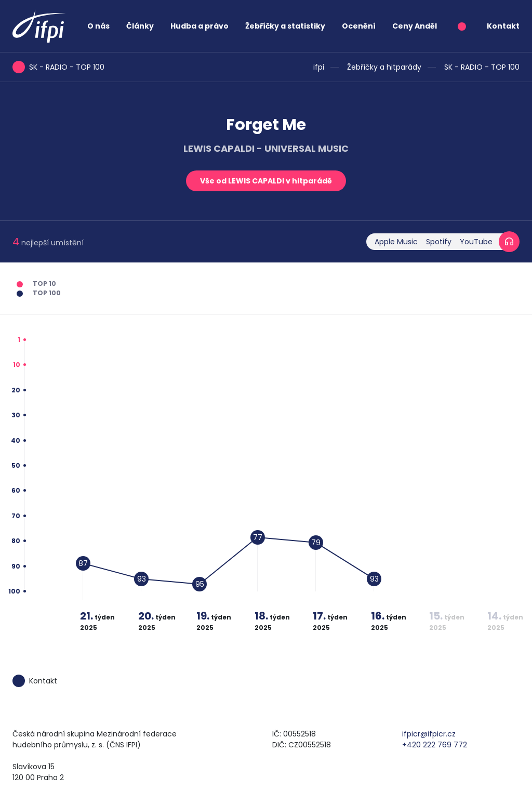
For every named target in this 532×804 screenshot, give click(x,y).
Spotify (439, 242)
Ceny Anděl (415, 26)
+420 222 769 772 (435, 745)
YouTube (476, 242)
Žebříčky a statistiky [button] (285, 26)
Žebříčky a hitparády (384, 67)
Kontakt (503, 26)
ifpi (319, 67)
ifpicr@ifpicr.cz (429, 734)
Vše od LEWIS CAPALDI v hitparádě (266, 181)
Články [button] (140, 26)
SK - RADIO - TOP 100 (482, 67)
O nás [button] (98, 26)
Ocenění (359, 26)
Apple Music (396, 242)
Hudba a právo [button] (199, 26)
